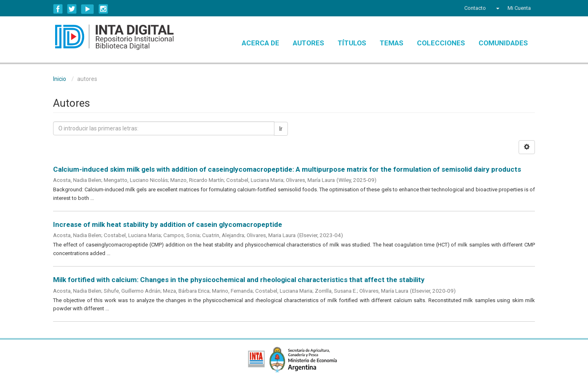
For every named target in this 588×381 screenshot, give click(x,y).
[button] (497, 8)
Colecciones (441, 43)
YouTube (88, 9)
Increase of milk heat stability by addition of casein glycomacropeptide (168, 224)
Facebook (58, 9)
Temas (392, 43)
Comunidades (503, 43)
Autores (308, 43)
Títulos (352, 43)
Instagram (103, 9)
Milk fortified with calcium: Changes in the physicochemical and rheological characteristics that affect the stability (239, 280)
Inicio (60, 79)
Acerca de (261, 43)
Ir (281, 129)
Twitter (72, 9)
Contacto (475, 8)
